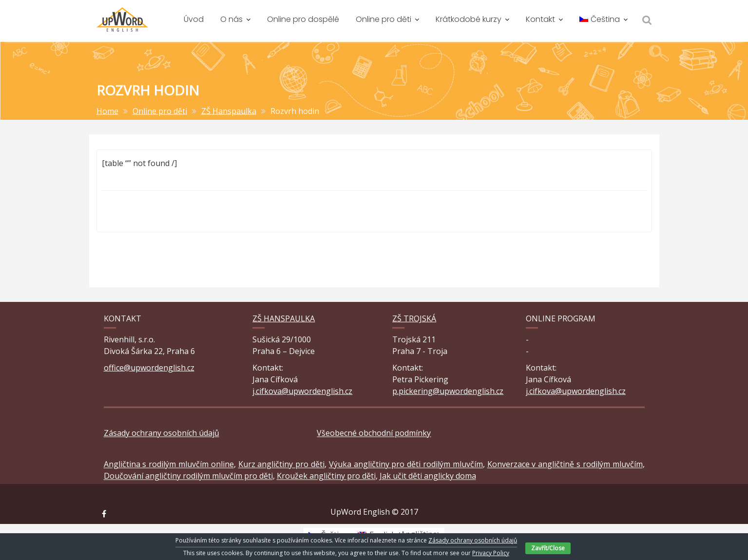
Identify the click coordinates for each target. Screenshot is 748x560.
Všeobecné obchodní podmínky (374, 437)
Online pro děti (384, 19)
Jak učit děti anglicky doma (428, 480)
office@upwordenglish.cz (149, 369)
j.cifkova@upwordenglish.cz (302, 392)
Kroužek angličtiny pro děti (326, 480)
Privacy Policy (491, 553)
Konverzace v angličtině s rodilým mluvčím (565, 468)
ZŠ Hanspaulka (284, 320)
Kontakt (540, 19)
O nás (231, 19)
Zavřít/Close (548, 548)
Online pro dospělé (303, 19)
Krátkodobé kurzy (469, 19)
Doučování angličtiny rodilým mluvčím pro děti (188, 480)
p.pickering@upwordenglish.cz (448, 392)
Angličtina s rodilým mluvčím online (169, 468)
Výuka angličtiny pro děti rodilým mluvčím (406, 468)
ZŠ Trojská (414, 320)
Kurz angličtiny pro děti (281, 468)
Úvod (194, 19)
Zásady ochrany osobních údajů (162, 437)
